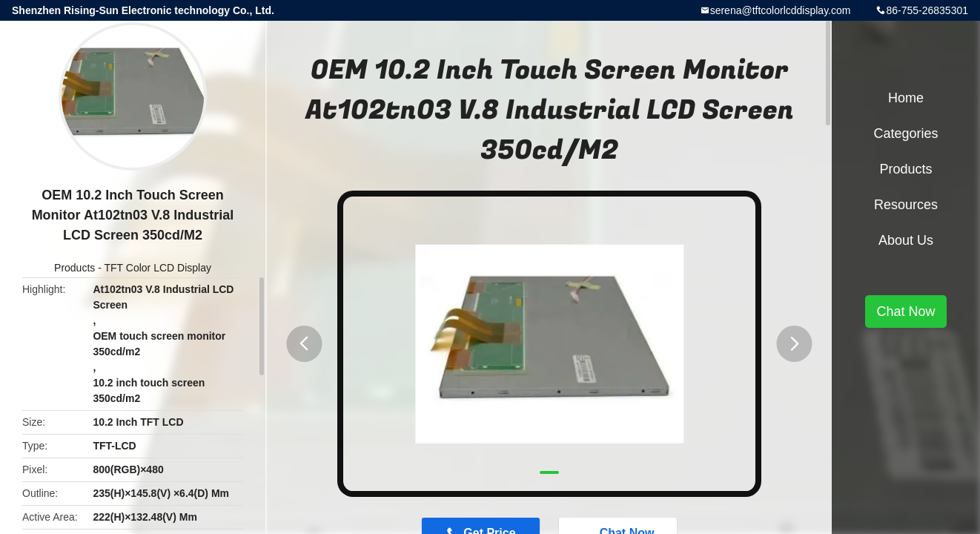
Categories (905, 133)
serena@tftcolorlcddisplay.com (781, 10)
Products (75, 268)
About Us (906, 240)
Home (906, 98)
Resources (906, 205)
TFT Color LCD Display (158, 268)
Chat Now (905, 311)
